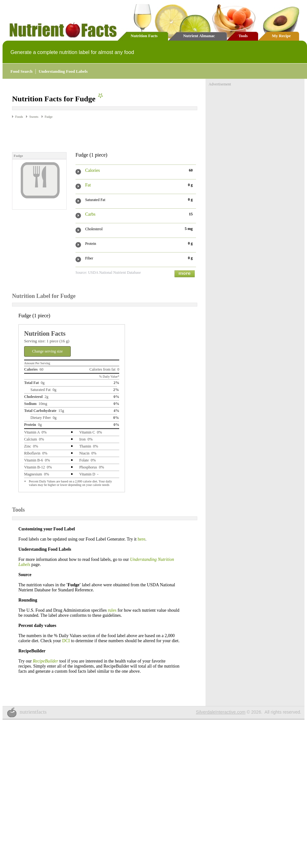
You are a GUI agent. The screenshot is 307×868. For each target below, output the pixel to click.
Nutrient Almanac (199, 36)
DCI (66, 641)
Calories (92, 170)
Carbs (90, 214)
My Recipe (281, 36)
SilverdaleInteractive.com (221, 712)
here (141, 539)
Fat (88, 185)
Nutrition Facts (144, 36)
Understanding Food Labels (63, 71)
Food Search (21, 71)
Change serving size (47, 351)
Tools (243, 36)
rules (112, 610)
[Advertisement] (86, 135)
